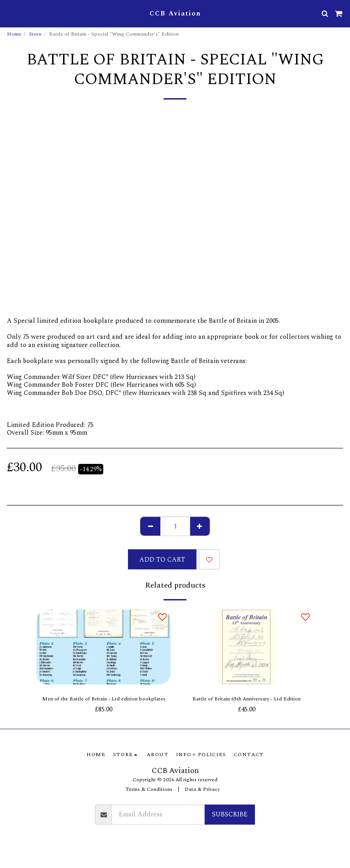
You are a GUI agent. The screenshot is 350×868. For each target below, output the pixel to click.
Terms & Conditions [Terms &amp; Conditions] (149, 789)
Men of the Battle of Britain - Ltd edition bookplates (104, 699)
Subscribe (230, 814)
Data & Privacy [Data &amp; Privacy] (202, 789)
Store (35, 34)
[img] (103, 647)
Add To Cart (162, 560)
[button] (10, 13)
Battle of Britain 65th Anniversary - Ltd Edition (247, 699)
